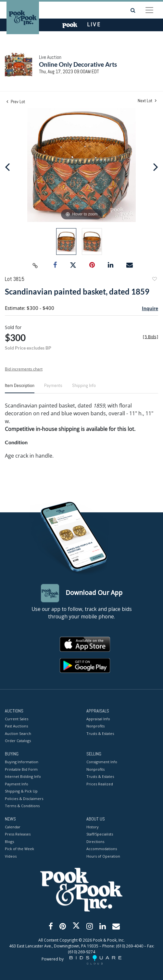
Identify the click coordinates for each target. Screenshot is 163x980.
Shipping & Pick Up (21, 791)
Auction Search (18, 733)
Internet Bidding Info (23, 777)
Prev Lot (16, 102)
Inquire (150, 308)
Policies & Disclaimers (24, 799)
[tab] (20, 388)
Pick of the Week (19, 849)
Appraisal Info (98, 719)
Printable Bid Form (21, 769)
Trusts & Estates (100, 733)
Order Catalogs (18, 741)
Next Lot (147, 101)
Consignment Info (102, 762)
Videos (11, 856)
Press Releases (18, 834)
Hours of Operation (103, 856)
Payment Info (17, 784)
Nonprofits (95, 726)
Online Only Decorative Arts (78, 64)
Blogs (9, 842)
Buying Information (22, 762)
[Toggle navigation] (149, 10)
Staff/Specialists (100, 834)
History (93, 827)
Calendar (13, 827)
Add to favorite (154, 280)
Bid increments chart (24, 369)
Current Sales (17, 719)
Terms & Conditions (22, 806)
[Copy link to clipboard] (35, 265)
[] (150, 337)
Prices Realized (100, 784)
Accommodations (102, 849)
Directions (95, 842)
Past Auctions (16, 726)
